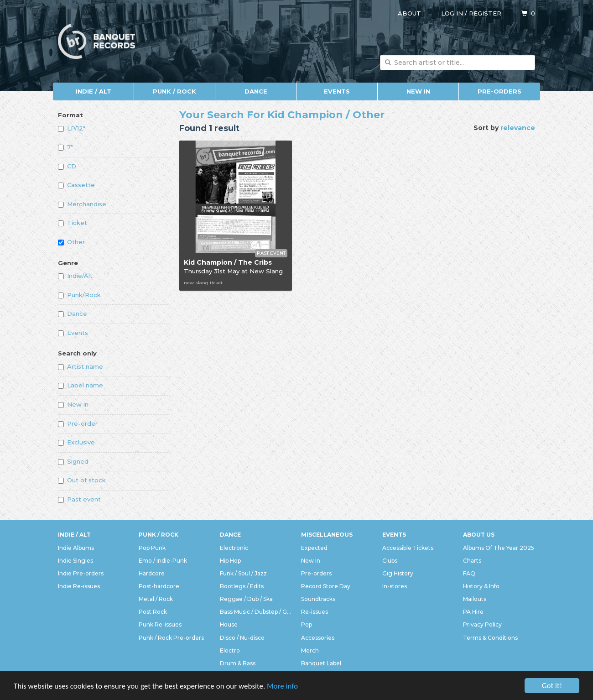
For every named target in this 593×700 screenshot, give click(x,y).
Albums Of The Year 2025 (499, 548)
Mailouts (475, 599)
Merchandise (82, 204)
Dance (256, 91)
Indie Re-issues (79, 586)
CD (67, 166)
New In (418, 91)
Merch (310, 650)
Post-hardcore (159, 586)
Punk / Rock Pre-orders (171, 638)
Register (485, 13)
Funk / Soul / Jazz (243, 573)
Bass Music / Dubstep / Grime (256, 612)
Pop (307, 624)
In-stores (395, 586)
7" (65, 147)
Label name (81, 385)
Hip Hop (230, 561)
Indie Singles (75, 561)
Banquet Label (321, 663)
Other (71, 242)
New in (73, 404)
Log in (452, 13)
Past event (79, 499)
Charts (472, 561)
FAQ (469, 573)
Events (337, 91)
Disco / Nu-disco (242, 638)
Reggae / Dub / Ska (246, 599)
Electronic (234, 548)
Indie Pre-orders (81, 573)
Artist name (81, 366)
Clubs (390, 561)
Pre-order (78, 423)
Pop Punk (152, 548)
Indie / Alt (94, 91)
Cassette (76, 185)
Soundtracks (318, 599)
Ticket (73, 223)
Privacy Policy (482, 624)
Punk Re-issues (160, 624)
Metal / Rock (156, 599)
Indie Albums (76, 548)
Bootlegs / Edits (242, 586)
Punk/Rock (79, 295)
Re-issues (315, 612)
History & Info (481, 586)
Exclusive (76, 442)
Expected (314, 548)
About (409, 13)
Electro (230, 650)
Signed (73, 461)
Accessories (318, 638)
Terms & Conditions (490, 638)
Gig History (398, 573)
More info (282, 687)
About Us (479, 535)
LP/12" (72, 128)
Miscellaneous (327, 535)
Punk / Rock (174, 91)
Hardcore (152, 573)
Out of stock (82, 480)
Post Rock (153, 612)
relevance (518, 128)
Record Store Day (326, 586)
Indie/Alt (75, 276)
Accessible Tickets (408, 548)
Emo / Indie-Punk (163, 561)
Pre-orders (499, 91)
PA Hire (473, 612)
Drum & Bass (238, 663)
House (229, 624)
